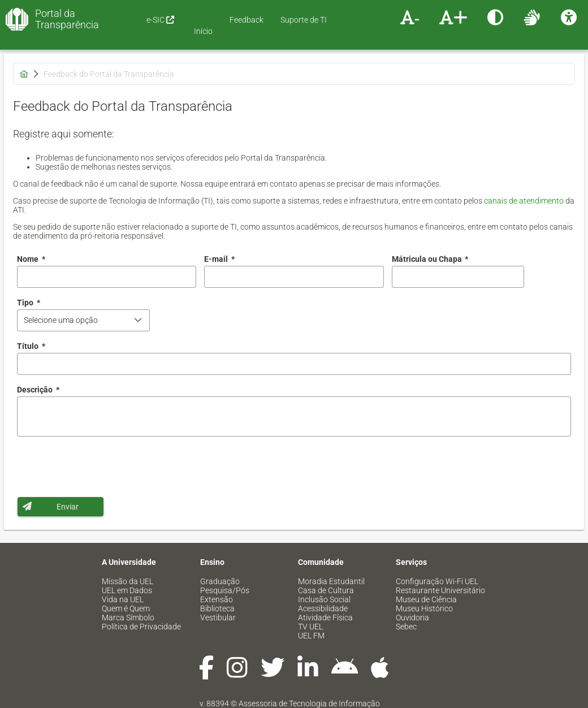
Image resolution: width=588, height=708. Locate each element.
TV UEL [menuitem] (310, 627)
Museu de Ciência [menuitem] (426, 599)
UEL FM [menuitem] (311, 636)
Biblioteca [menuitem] (217, 608)
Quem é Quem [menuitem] (126, 608)
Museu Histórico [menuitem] (424, 608)
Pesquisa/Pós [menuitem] (225, 590)
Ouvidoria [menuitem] (412, 618)
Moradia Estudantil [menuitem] (331, 581)
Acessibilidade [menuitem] (323, 608)
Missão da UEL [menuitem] (127, 581)
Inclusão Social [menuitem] (324, 599)
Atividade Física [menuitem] (325, 618)
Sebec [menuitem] (406, 627)
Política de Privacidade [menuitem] (141, 627)
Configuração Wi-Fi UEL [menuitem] (437, 581)
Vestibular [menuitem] (218, 618)
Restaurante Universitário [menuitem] (440, 590)
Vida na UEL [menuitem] (123, 599)
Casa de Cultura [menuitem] (326, 590)
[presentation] (103, 467)
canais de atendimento (524, 201)
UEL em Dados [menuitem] (127, 590)
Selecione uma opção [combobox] (61, 320)
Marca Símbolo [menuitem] (128, 618)
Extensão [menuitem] (217, 599)
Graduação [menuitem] (220, 581)
